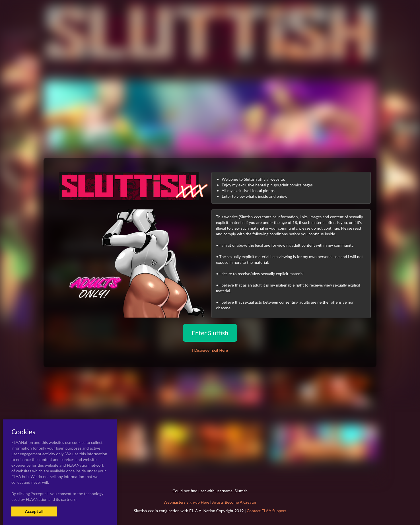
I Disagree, (210, 350)
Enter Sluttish (210, 333)
